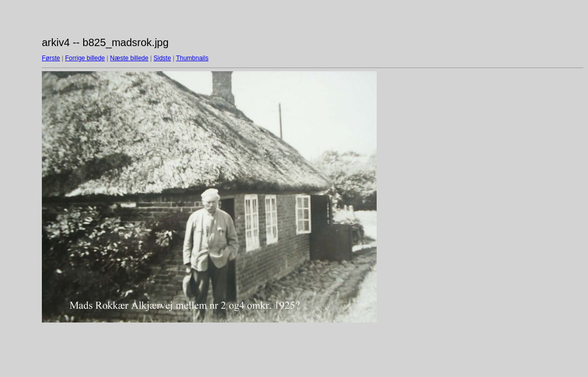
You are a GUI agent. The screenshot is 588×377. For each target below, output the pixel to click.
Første (51, 58)
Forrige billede (85, 58)
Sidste (162, 58)
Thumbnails (192, 58)
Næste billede (129, 58)
